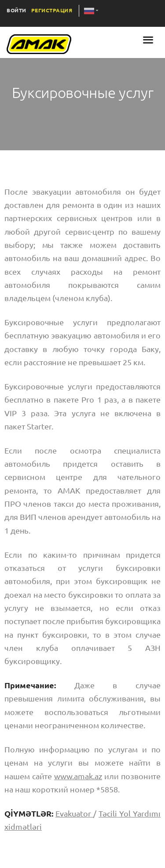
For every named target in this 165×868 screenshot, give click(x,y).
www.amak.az (78, 776)
